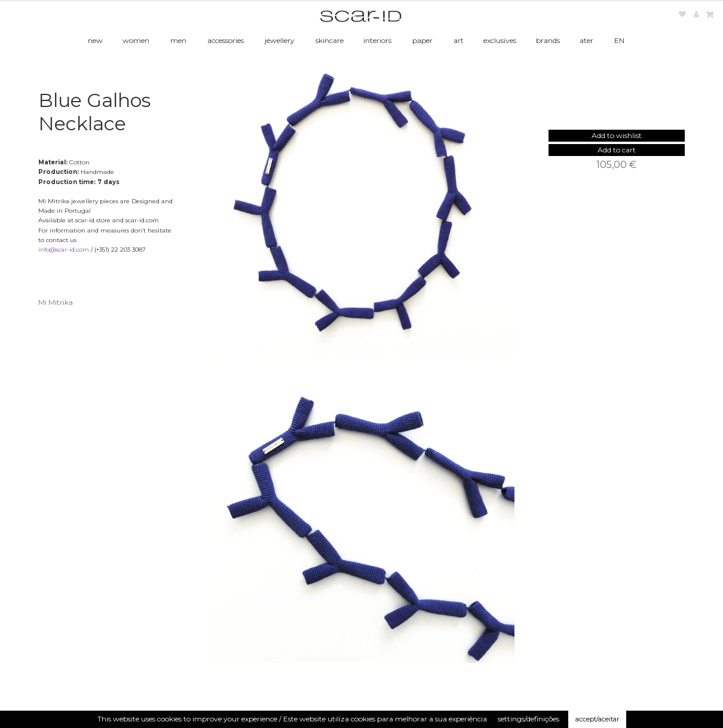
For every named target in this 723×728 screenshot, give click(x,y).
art (459, 40)
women (136, 40)
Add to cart (617, 150)
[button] (617, 135)
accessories (226, 40)
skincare (330, 40)
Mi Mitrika (56, 302)
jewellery (280, 40)
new (95, 40)
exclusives (500, 40)
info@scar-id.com (64, 250)
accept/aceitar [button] (597, 719)
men (178, 40)
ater (586, 40)
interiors (377, 40)
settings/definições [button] (529, 719)
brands (548, 40)
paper (422, 40)
